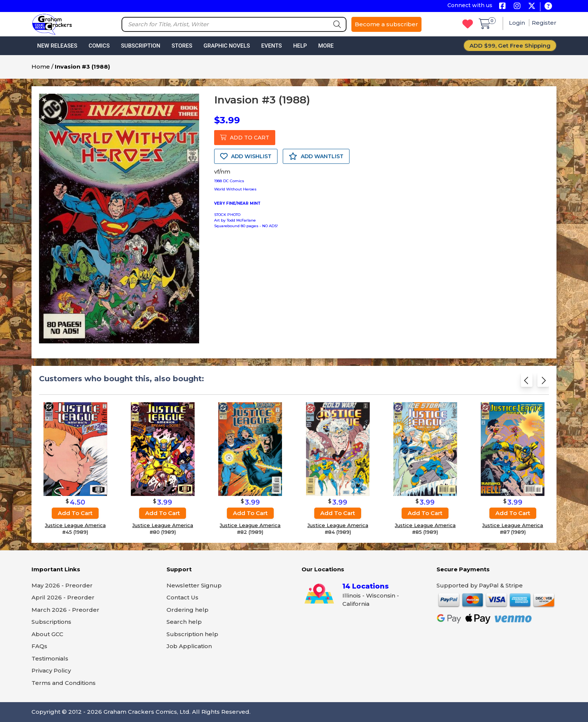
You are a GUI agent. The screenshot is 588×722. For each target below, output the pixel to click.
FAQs (39, 646)
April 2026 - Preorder (63, 597)
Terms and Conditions (64, 683)
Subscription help (192, 634)
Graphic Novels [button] (227, 46)
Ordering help (187, 610)
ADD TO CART (245, 138)
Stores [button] (182, 46)
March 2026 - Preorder (65, 610)
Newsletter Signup (194, 585)
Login (518, 23)
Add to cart (75, 513)
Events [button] (271, 46)
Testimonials (50, 658)
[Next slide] (543, 383)
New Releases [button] (57, 46)
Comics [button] (99, 46)
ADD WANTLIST (316, 156)
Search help (184, 622)
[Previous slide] (527, 383)
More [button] (326, 46)
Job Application (189, 646)
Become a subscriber (386, 24)
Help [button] (300, 46)
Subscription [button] (141, 46)
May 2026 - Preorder (62, 585)
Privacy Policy (51, 670)
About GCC (47, 634)
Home (41, 67)
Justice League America (75, 525)
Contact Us (182, 597)
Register (544, 23)
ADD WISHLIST (246, 156)
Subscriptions (51, 622)
